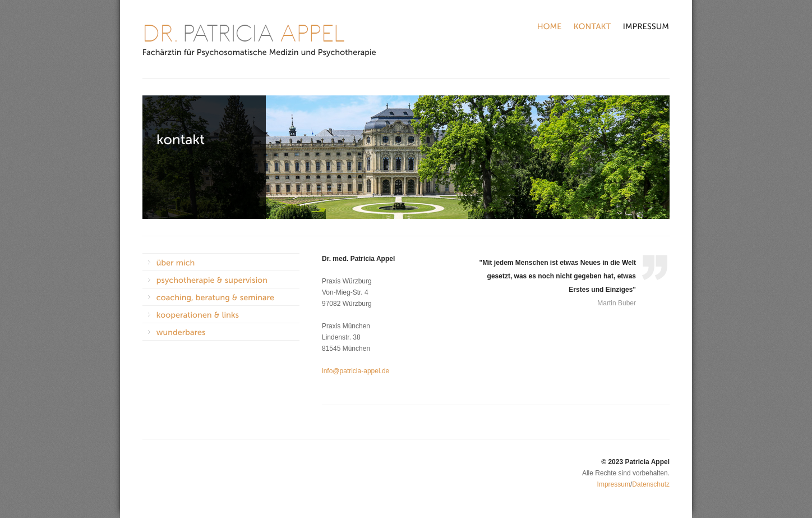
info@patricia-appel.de (356, 371)
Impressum (614, 484)
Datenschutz (651, 484)
